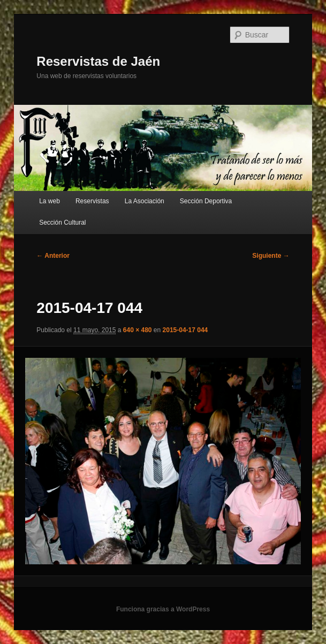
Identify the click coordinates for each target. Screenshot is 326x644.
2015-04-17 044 (185, 330)
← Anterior (53, 256)
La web (50, 201)
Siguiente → (271, 256)
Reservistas (92, 201)
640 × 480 (138, 330)
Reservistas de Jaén (98, 61)
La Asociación (145, 201)
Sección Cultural (62, 223)
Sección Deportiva (206, 201)
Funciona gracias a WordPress (163, 609)
